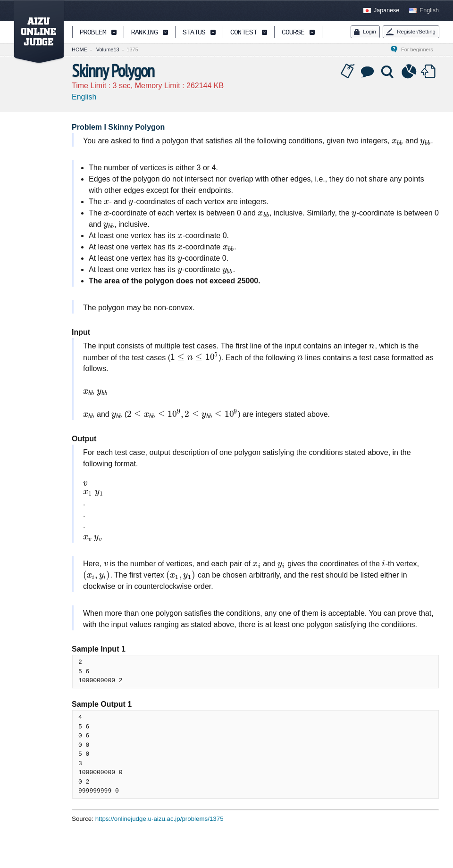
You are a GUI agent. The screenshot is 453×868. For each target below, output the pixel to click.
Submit (429, 72)
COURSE (293, 33)
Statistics (409, 72)
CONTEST (243, 33)
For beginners (420, 50)
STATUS (194, 33)
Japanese (386, 10)
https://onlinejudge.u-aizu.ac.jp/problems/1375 (159, 819)
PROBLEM (93, 33)
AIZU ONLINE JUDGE (34, 32)
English (429, 10)
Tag (348, 72)
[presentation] (398, 141)
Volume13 (108, 50)
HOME (80, 50)
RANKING (144, 33)
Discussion (368, 72)
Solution (388, 72)
